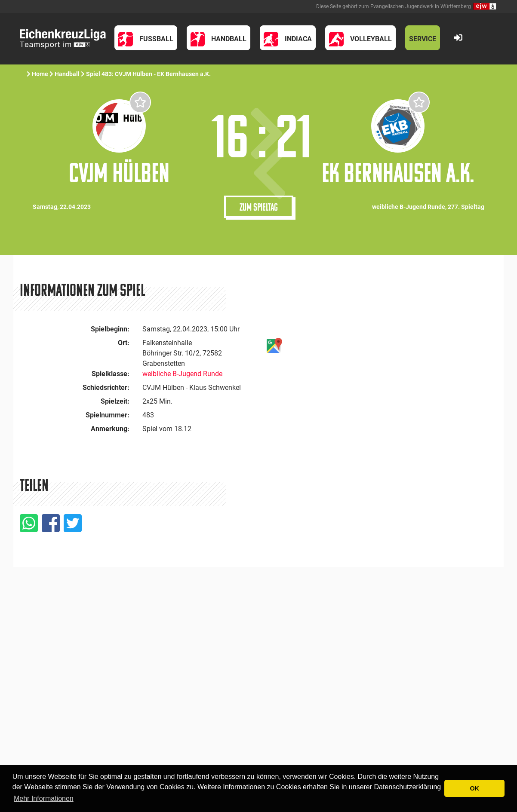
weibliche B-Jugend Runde (182, 374)
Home (40, 74)
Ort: (124, 343)
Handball (67, 74)
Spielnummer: (108, 415)
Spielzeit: (115, 401)
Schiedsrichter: (106, 388)
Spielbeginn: (110, 329)
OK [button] (474, 788)
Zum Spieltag (259, 207)
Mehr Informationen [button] (44, 798)
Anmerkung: (110, 429)
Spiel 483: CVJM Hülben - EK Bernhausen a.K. (148, 74)
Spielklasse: (111, 374)
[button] (146, 38)
